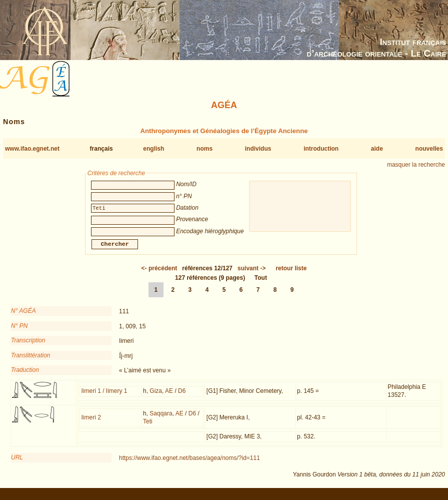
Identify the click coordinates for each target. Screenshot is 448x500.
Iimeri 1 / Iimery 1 (104, 397)
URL (17, 463)
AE (169, 397)
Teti (148, 427)
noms (204, 149)
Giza (156, 397)
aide (377, 149)
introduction (321, 149)
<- (159, 274)
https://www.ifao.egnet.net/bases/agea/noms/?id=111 (189, 464)
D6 (182, 397)
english (153, 149)
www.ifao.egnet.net (32, 149)
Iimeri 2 (91, 423)
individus (258, 149)
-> (251, 274)
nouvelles (429, 149)
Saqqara (161, 419)
